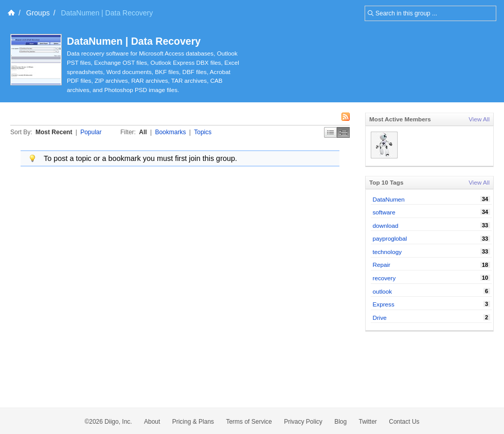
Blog (340, 422)
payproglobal (390, 238)
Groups (38, 13)
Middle (343, 132)
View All (479, 119)
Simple (330, 132)
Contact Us (404, 422)
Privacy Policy (303, 422)
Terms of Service (249, 422)
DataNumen (389, 199)
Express (384, 304)
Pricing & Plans (193, 422)
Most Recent (54, 132)
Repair (382, 265)
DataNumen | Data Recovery (134, 41)
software (384, 212)
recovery (384, 278)
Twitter (368, 422)
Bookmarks (170, 132)
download (386, 225)
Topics (203, 132)
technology (388, 252)
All (143, 132)
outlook (383, 291)
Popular (91, 132)
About (152, 422)
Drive (380, 318)
